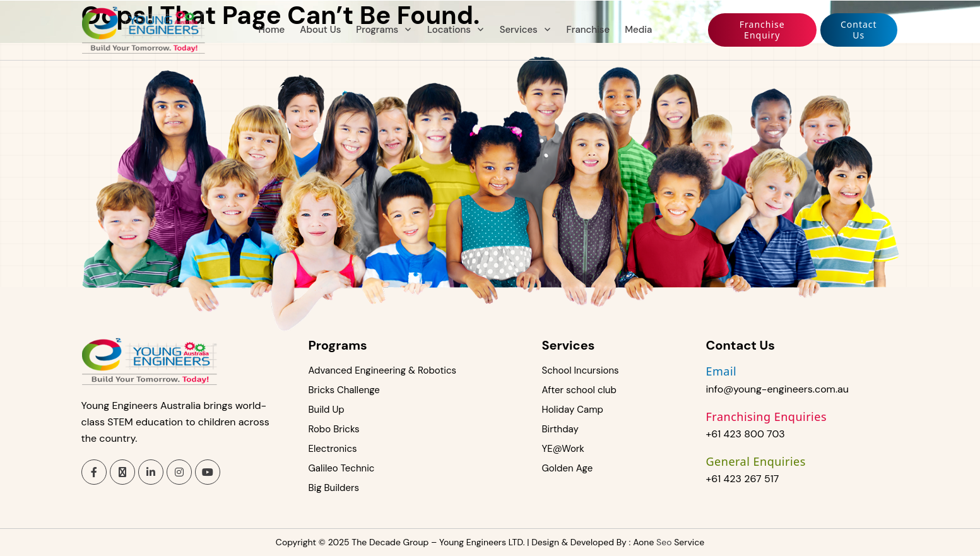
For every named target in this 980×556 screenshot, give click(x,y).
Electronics (333, 449)
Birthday (560, 429)
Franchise (588, 30)
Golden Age (568, 468)
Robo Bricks (334, 429)
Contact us (859, 30)
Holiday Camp (573, 410)
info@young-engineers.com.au (777, 389)
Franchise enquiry (762, 30)
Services (519, 30)
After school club (579, 390)
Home (272, 30)
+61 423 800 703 (746, 434)
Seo (664, 542)
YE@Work (563, 449)
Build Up (327, 410)
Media (638, 30)
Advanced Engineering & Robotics (383, 370)
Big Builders (334, 488)
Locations (449, 30)
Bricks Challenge (344, 390)
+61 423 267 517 (743, 479)
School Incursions (581, 370)
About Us (320, 30)
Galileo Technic (342, 468)
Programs (377, 30)
